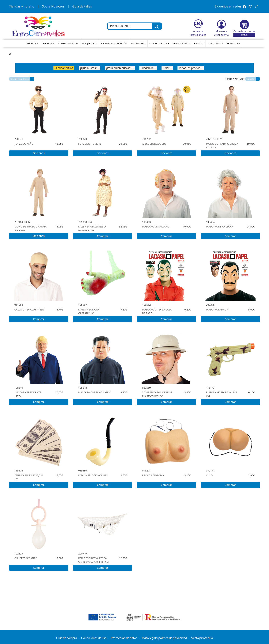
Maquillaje (90, 43)
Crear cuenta (221, 35)
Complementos (68, 43)
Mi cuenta (221, 31)
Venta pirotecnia (202, 638)
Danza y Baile (182, 43)
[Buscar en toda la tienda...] (130, 26)
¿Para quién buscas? (119, 68)
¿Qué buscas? (88, 68)
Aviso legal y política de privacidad (164, 638)
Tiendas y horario (22, 6)
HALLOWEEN (215, 43)
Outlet (199, 43)
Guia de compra (67, 638)
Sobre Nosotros (53, 6)
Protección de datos (124, 638)
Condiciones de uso (94, 638)
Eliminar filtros (64, 68)
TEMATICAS (234, 43)
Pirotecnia (138, 43)
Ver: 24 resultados (20, 79)
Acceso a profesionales (198, 33)
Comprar (102, 236)
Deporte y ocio (159, 43)
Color (166, 68)
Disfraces (48, 43)
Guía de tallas (82, 6)
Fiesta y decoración (114, 43)
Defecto (251, 79)
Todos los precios (189, 68)
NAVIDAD (32, 43)
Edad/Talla (147, 68)
